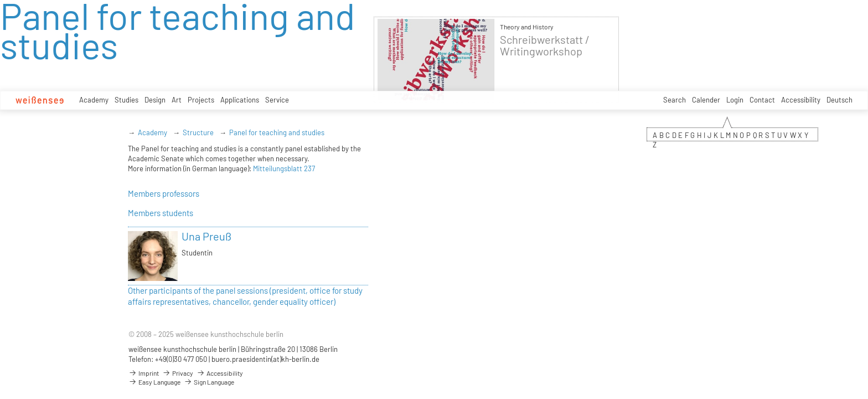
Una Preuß (206, 236)
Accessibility (801, 100)
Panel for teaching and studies (277, 132)
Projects (201, 100)
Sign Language (209, 382)
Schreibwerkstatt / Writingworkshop (545, 45)
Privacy (178, 373)
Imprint (144, 373)
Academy (94, 100)
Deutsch (839, 100)
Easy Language (154, 382)
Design (155, 100)
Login (735, 100)
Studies (126, 100)
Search (675, 100)
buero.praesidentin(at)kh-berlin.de (265, 359)
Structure (198, 132)
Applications (240, 100)
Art (177, 100)
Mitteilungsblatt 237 (284, 168)
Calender (706, 100)
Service (277, 100)
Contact (762, 100)
